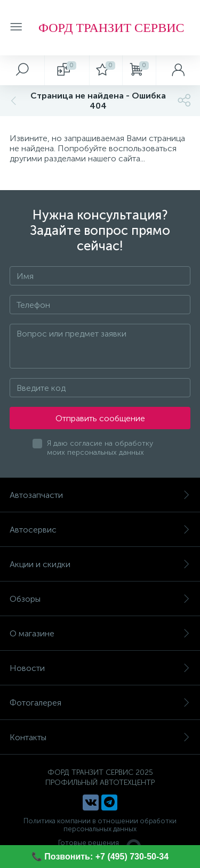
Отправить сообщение (100, 418)
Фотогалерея (100, 703)
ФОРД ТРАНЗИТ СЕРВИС (111, 28)
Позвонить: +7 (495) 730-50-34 (106, 857)
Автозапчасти (100, 495)
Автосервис (100, 530)
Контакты (100, 737)
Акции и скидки (100, 564)
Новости (100, 668)
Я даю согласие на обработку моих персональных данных (100, 448)
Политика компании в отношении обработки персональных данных (100, 825)
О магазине (100, 633)
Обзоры (100, 599)
